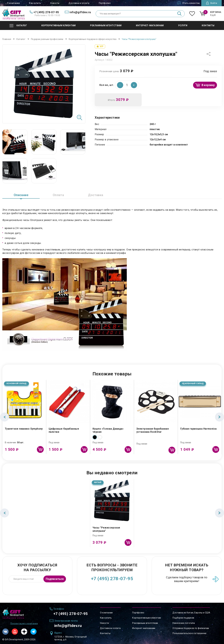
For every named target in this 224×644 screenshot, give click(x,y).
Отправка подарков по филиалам (191, 628)
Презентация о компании (24, 624)
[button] (134, 85)
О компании (13, 3)
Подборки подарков (183, 618)
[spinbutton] (127, 85)
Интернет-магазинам (144, 628)
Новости (55, 3)
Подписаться (55, 579)
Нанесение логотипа (184, 623)
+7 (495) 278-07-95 (112, 579)
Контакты (105, 633)
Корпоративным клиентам (147, 618)
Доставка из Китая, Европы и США (191, 613)
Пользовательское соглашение (189, 633)
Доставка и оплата (79, 3)
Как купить (35, 3)
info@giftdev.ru (68, 626)
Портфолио (105, 3)
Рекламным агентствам (145, 623)
